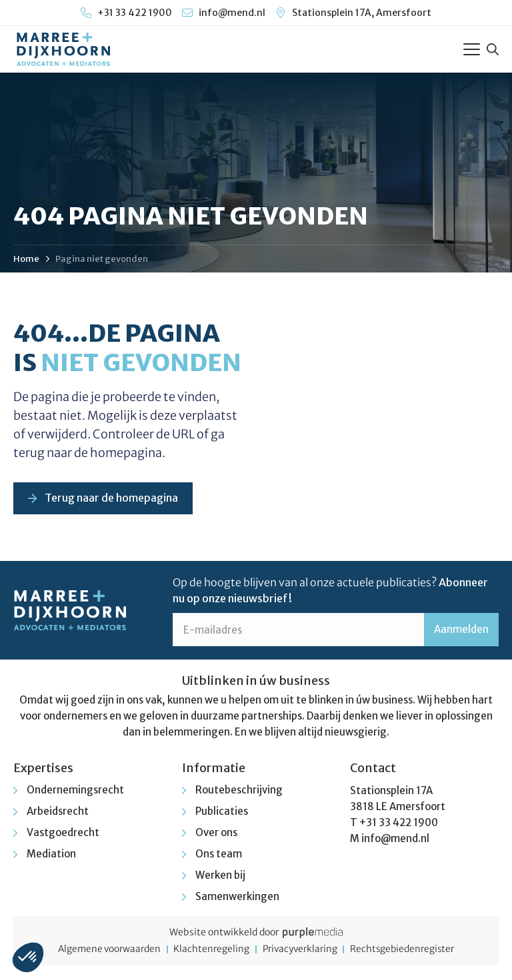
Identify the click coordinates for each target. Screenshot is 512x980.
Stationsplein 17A (391, 792)
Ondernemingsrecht (75, 791)
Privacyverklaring (302, 951)
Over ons (216, 834)
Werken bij (220, 876)
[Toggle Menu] (472, 49)
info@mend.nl (395, 840)
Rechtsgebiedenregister (410, 951)
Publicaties (222, 812)
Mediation (51, 855)
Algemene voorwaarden (103, 951)
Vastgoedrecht (63, 834)
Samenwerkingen (237, 898)
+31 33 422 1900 (399, 824)
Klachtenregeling (209, 951)
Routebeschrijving (239, 791)
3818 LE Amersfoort (398, 808)
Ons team (219, 855)
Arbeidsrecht (58, 812)
